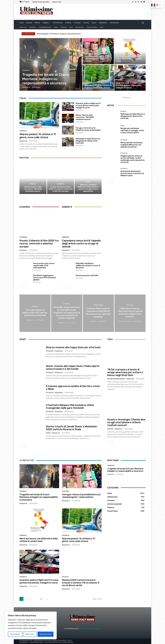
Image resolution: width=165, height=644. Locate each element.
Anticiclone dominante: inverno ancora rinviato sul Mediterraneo (132, 173)
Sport (48, 433)
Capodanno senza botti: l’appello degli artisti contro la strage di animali (81, 244)
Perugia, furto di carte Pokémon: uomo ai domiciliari (88, 129)
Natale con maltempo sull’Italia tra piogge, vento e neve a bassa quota (132, 130)
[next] (142, 34)
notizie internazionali (116, 379)
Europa (110, 429)
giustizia (88, 51)
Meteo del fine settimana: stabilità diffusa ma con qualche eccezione (132, 145)
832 (41, 599)
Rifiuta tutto (30, 634)
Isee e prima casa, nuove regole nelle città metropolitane (44, 266)
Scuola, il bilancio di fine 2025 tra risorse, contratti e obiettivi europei (61, 189)
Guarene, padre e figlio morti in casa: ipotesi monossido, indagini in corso (88, 106)
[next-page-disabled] (113, 479)
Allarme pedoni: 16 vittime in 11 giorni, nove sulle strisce (61, 34)
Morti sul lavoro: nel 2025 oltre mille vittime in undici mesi (39, 540)
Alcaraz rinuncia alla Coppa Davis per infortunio (73, 347)
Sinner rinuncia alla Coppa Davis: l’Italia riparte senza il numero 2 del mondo (73, 367)
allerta (123, 111)
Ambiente (66, 237)
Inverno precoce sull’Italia (87, 276)
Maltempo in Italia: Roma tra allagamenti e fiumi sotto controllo (88, 141)
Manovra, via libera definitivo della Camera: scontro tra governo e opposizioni (88, 188)
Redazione (23, 141)
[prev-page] (21, 198)
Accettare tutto (45, 634)
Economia (60, 184)
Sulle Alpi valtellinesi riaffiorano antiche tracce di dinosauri (88, 266)
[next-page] (25, 198)
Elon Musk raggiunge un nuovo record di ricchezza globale (45, 278)
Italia (88, 182)
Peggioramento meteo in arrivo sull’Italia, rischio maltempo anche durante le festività (133, 159)
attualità (124, 140)
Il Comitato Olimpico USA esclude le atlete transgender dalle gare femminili (70, 407)
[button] (143, 23)
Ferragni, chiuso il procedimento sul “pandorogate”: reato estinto (81, 496)
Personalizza (15, 634)
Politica (35, 307)
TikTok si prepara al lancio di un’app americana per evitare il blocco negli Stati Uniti (125, 372)
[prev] (138, 34)
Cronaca (26, 70)
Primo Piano (98, 305)
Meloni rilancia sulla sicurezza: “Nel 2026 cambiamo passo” (85, 117)
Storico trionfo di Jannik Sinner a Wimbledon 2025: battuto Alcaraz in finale (71, 428)
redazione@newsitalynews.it (90, 629)
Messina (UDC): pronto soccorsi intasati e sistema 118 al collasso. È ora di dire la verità (81, 583)
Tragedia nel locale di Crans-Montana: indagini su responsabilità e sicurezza (39, 497)
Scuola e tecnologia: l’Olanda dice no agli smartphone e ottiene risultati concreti (126, 422)
